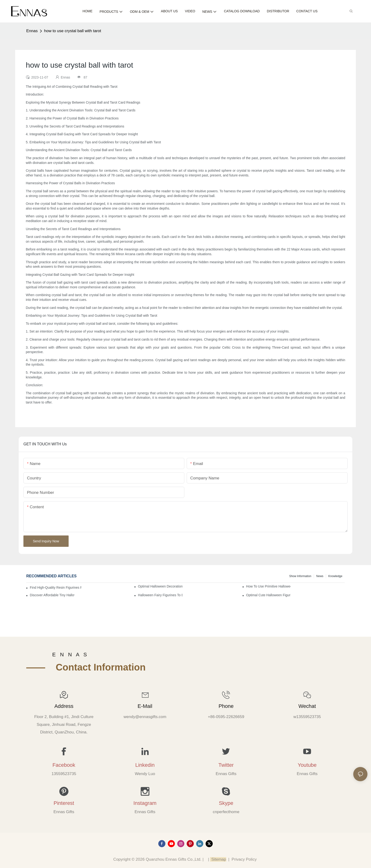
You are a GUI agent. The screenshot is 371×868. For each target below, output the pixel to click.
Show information (300, 576)
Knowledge (335, 576)
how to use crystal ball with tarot (73, 31)
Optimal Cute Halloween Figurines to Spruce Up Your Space (268, 595)
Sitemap (218, 859)
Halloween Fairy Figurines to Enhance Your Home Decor (160, 595)
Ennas (32, 31)
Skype (226, 803)
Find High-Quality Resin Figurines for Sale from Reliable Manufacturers (56, 587)
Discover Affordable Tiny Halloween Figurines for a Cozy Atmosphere (52, 595)
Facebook (64, 765)
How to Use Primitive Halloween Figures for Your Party (268, 586)
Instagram (145, 803)
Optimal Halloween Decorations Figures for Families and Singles (160, 586)
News (320, 576)
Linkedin (145, 765)
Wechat (307, 706)
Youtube (307, 765)
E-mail (145, 706)
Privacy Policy (244, 859)
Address (64, 706)
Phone (226, 706)
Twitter (226, 765)
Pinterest (64, 803)
